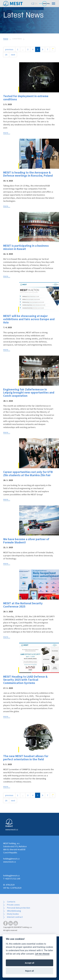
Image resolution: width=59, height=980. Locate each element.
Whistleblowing (14, 911)
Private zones (13, 905)
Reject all (29, 971)
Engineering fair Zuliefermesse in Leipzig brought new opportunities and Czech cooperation (29, 393)
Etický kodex (13, 914)
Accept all (29, 963)
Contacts (11, 902)
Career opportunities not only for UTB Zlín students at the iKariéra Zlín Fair (28, 474)
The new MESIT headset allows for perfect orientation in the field (26, 758)
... (23, 49)
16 (6, 55)
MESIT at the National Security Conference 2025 (23, 605)
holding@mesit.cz (11, 859)
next (13, 55)
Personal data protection (19, 908)
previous (9, 49)
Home (6, 39)
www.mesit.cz (10, 862)
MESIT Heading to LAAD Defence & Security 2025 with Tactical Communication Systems (25, 680)
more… (7, 133)
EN (36, 4)
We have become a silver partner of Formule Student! (26, 541)
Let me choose (42, 954)
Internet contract (15, 917)
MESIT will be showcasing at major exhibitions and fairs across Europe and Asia (29, 319)
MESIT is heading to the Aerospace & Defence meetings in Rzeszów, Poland (28, 174)
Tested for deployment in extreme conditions (26, 98)
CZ (33, 4)
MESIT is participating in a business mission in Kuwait (26, 247)
